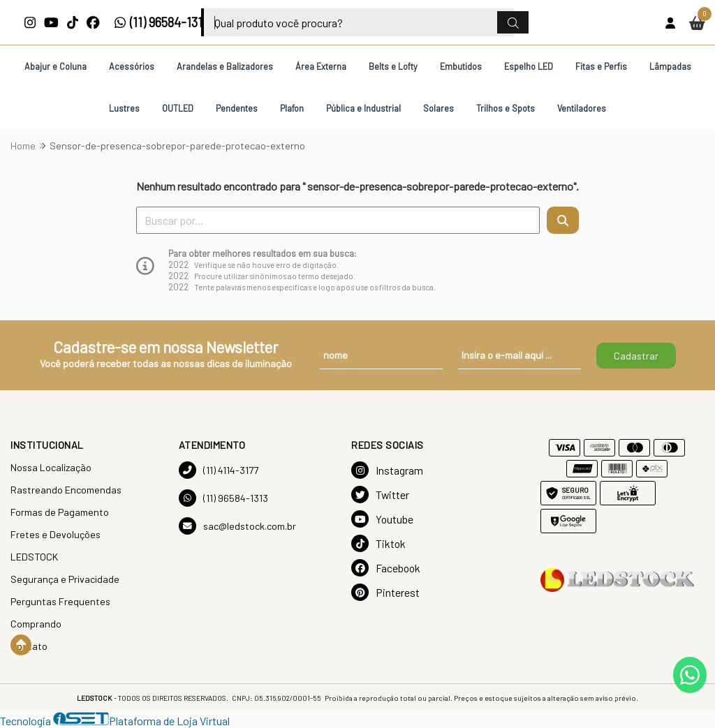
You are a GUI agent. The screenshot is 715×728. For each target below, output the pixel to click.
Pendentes (237, 108)
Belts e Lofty (393, 66)
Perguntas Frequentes (60, 601)
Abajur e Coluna (56, 66)
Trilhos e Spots (506, 108)
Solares (438, 108)
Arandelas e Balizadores (225, 66)
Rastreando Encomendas (66, 490)
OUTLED (178, 108)
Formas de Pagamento (60, 512)
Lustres (124, 108)
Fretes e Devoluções (56, 534)
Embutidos (461, 66)
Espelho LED (529, 66)
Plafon (292, 108)
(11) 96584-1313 (162, 22)
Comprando (36, 624)
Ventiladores (582, 108)
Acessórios (132, 66)
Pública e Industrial (363, 108)
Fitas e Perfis (601, 66)
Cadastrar (636, 356)
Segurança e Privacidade (65, 579)
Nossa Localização (51, 467)
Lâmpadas (670, 66)
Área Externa (321, 66)
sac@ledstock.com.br (237, 526)
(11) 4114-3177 (219, 470)
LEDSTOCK (34, 557)
